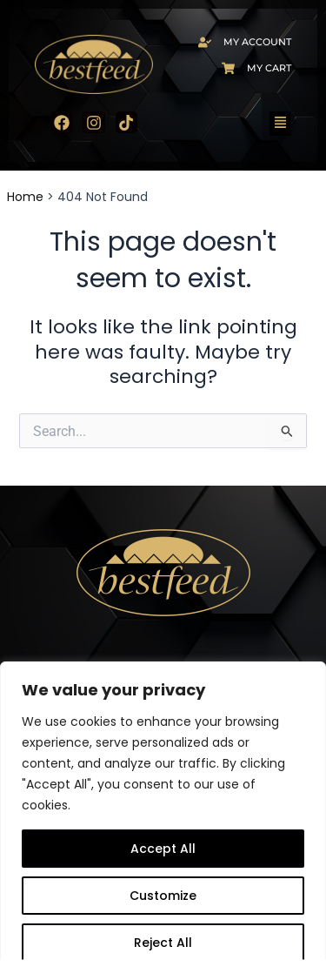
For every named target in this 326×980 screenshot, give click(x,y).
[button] (281, 124)
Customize (163, 896)
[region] (163, 821)
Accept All (163, 849)
